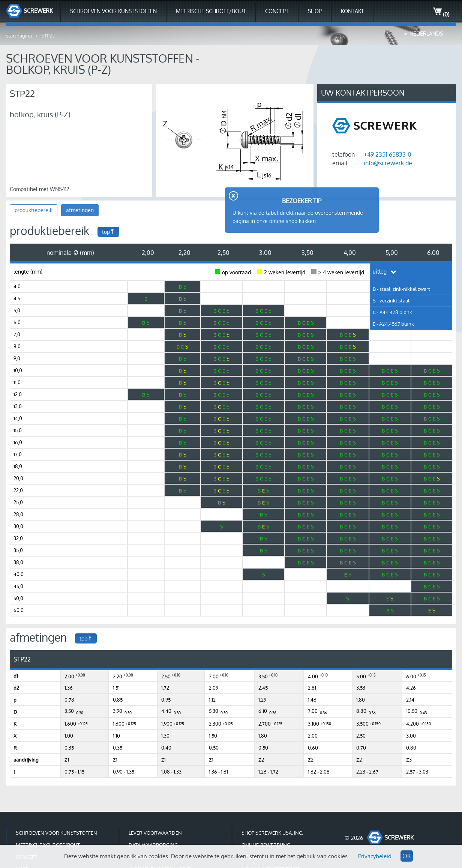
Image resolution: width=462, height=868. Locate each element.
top (108, 232)
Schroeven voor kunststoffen (113, 11)
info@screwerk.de (388, 163)
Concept (277, 11)
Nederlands (426, 34)
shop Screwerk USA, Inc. (272, 833)
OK (407, 856)
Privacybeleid (375, 856)
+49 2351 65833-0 (388, 154)
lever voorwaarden (155, 833)
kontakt (352, 11)
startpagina (19, 36)
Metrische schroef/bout (211, 11)
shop (315, 11)
